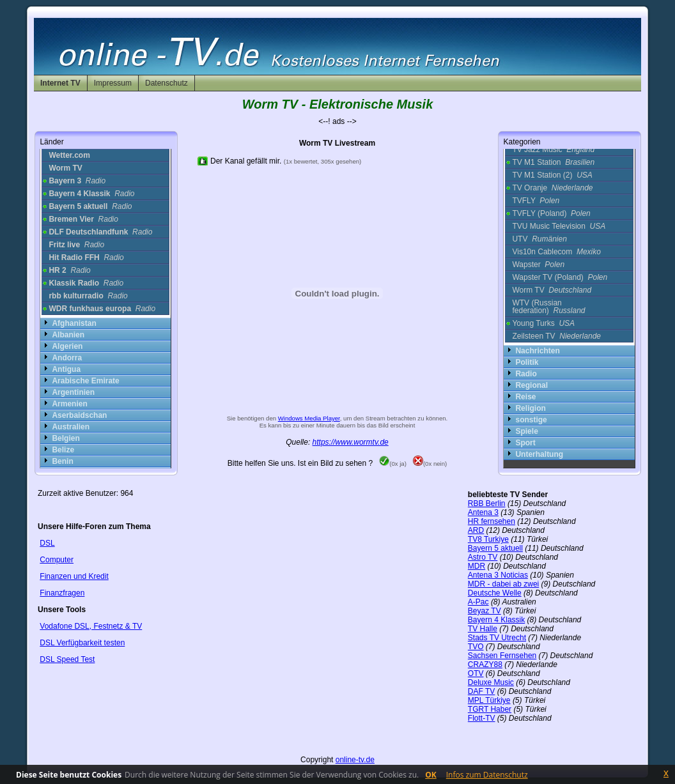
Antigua (66, 369)
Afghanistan (74, 323)
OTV (476, 673)
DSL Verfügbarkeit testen (82, 643)
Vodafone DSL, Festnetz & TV (91, 626)
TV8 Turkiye (488, 539)
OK (431, 775)
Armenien (69, 404)
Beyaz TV (485, 611)
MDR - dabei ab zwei (503, 584)
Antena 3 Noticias (498, 575)
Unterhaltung (539, 454)
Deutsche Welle (495, 593)
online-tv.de (355, 760)
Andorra (67, 358)
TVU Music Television (559, 226)
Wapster (538, 265)
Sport (525, 443)
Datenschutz (167, 83)
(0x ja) (393, 464)
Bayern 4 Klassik (496, 620)
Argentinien (73, 392)
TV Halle (483, 629)
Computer (57, 560)
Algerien (67, 346)
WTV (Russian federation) (548, 307)
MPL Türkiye (489, 700)
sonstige (531, 420)
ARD (476, 530)
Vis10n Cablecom (556, 252)
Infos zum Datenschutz (487, 775)
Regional (531, 385)
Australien (71, 427)
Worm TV (552, 290)
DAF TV (481, 691)
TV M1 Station (553, 162)
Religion (530, 408)
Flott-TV (482, 718)
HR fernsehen (492, 521)
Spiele (526, 431)
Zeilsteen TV (556, 336)
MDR (477, 566)
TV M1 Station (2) (552, 175)
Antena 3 (483, 512)
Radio (526, 374)
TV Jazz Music (553, 150)
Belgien (66, 438)
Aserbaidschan (79, 415)
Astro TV (483, 557)
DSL (47, 543)
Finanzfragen (62, 593)
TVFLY (536, 201)
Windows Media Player (309, 418)
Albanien (68, 335)
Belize (63, 450)
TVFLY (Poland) (551, 213)
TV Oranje (552, 188)
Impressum (113, 83)
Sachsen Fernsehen (502, 656)
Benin (62, 461)
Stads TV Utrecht (497, 638)
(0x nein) (430, 464)
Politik (527, 362)
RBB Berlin (487, 503)
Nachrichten (537, 351)
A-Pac (478, 602)
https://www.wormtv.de (351, 442)
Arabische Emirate (85, 381)
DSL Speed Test (67, 659)
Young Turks (543, 323)
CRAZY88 (485, 665)
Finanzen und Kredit (74, 576)
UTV (539, 239)
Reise (525, 397)
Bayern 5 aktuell (495, 548)
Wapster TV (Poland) (560, 277)
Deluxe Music (491, 682)
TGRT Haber (490, 709)
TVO (476, 647)
